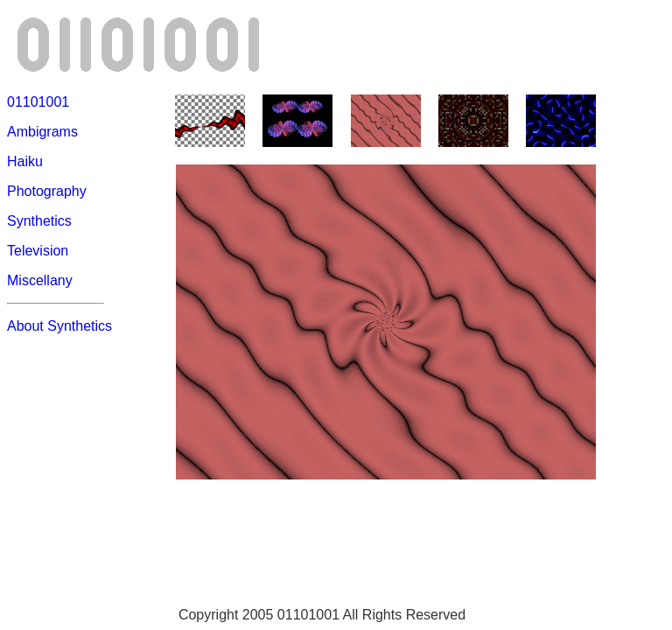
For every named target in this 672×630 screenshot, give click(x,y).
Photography (47, 191)
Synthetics (39, 221)
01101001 (38, 102)
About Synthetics (59, 326)
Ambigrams (42, 132)
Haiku (25, 161)
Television (38, 251)
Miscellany (40, 280)
